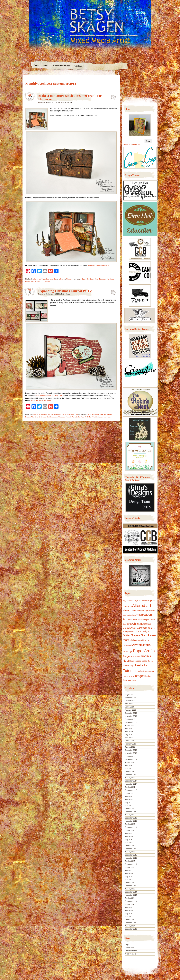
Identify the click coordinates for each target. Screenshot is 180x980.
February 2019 (130, 744)
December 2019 (131, 713)
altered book (99, 414)
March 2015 (129, 883)
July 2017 (128, 796)
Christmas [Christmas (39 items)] (139, 624)
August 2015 (130, 867)
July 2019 (128, 729)
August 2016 (130, 830)
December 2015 (131, 855)
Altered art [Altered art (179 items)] (142, 606)
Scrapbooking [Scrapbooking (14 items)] (135, 661)
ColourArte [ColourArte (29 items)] (129, 628)
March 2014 (129, 920)
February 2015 (130, 886)
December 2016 (131, 818)
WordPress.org (130, 954)
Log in (127, 945)
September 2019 (131, 722)
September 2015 (131, 864)
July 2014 (128, 907)
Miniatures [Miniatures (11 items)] (127, 646)
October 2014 (130, 898)
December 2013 (131, 929)
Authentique (108, 414)
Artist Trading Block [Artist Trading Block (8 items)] (129, 615)
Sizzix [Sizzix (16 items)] (145, 661)
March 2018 (129, 772)
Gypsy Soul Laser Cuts (49, 279)
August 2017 (130, 793)
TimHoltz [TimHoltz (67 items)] (141, 665)
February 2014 (130, 923)
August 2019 (130, 725)
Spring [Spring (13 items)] (150, 661)
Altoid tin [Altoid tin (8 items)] (152, 611)
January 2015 (130, 889)
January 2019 (130, 747)
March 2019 (129, 741)
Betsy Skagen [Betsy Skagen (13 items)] (144, 620)
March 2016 (129, 846)
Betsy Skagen (67, 102)
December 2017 (131, 781)
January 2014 (130, 926)
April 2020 (129, 704)
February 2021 (130, 698)
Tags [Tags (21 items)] (132, 666)
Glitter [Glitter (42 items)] (127, 635)
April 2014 (129, 917)
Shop (46, 65)
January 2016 (130, 852)
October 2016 (130, 824)
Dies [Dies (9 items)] (137, 628)
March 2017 (129, 809)
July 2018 (128, 766)
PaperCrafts (29, 281)
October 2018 (130, 756)
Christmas (58, 414)
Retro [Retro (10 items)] (133, 657)
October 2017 (130, 787)
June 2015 (129, 873)
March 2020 (129, 707)
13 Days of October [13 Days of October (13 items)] (139, 601)
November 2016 (131, 821)
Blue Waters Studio (61, 66)
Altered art (37, 279)
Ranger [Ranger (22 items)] (127, 656)
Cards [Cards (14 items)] (129, 624)
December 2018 (131, 750)
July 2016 (128, 833)
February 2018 (130, 775)
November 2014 (131, 895)
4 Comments (46, 281)
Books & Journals (47, 414)
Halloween (62, 279)
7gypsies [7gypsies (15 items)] (127, 601)
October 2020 (130, 701)
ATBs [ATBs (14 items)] (138, 615)
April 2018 (129, 769)
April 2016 (129, 843)
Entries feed (129, 948)
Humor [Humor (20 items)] (146, 640)
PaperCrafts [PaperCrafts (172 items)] (144, 651)
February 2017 (130, 812)
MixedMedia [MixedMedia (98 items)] (141, 645)
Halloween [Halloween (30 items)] (136, 640)
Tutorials (37, 281)
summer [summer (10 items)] (126, 666)
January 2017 (130, 815)
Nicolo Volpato (63, 962)
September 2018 (131, 759)
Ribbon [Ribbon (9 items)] (138, 657)
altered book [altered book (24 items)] (129, 610)
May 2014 (129, 914)
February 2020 (130, 710)
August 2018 (130, 762)
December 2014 (131, 892)
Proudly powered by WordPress (33, 962)
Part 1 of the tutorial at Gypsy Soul (49, 396)
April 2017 (129, 806)
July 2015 (128, 870)
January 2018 (130, 778)
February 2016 (130, 849)
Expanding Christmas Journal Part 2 (65, 291)
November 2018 (131, 753)
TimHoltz (88, 417)
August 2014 (130, 904)
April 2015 (129, 880)
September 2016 (131, 827)
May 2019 (129, 735)
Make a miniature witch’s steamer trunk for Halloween (112, 96)
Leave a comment (105, 417)
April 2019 (129, 738)
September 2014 (131, 901)
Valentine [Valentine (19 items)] (142, 671)
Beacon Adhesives (32, 417)
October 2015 (130, 861)
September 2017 (131, 790)
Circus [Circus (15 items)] (148, 624)
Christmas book (52, 417)
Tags (82, 417)
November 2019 (131, 716)
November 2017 (131, 784)
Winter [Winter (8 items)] (134, 680)
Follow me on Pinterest (131, 144)
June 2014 (129, 910)
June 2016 (129, 836)
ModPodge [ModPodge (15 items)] (128, 652)
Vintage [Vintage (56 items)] (138, 676)
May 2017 (129, 803)
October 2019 (130, 719)
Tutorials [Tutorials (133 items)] (130, 671)
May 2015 (129, 877)
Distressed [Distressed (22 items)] (145, 628)
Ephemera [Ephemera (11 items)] (130, 632)
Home (36, 65)
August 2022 (130, 695)
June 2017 (129, 799)
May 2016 (129, 840)
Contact (78, 66)
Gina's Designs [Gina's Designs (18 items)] (142, 631)
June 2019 (129, 732)
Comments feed (131, 951)
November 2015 (131, 858)
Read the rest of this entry (99, 265)
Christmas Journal (65, 417)
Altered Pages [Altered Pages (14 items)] (143, 610)
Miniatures (70, 279)
